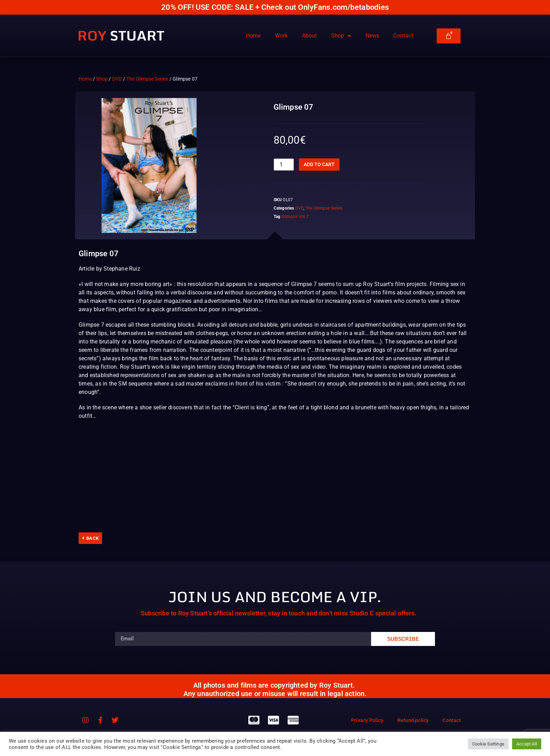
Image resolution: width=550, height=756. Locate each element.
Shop (341, 36)
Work (281, 36)
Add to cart (319, 164)
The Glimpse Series (147, 79)
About (310, 36)
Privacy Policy (367, 720)
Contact (403, 36)
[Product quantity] (284, 165)
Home (253, 36)
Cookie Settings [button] (488, 744)
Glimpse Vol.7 (295, 217)
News (373, 36)
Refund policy (413, 720)
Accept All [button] (527, 744)
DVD (117, 79)
